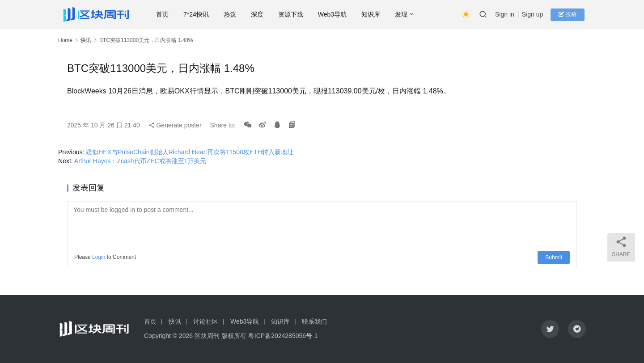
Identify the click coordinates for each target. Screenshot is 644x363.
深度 (264, 14)
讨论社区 (206, 321)
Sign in (508, 14)
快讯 (86, 40)
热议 (237, 14)
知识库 (378, 14)
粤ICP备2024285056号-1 (283, 336)
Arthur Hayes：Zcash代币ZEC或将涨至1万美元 (140, 161)
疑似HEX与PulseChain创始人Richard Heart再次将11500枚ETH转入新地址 (190, 152)
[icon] (550, 329)
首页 (169, 14)
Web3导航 (339, 14)
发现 (408, 14)
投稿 (570, 14)
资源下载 (297, 14)
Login (99, 257)
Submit (554, 257)
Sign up (536, 14)
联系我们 (314, 321)
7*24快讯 (203, 14)
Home (65, 40)
